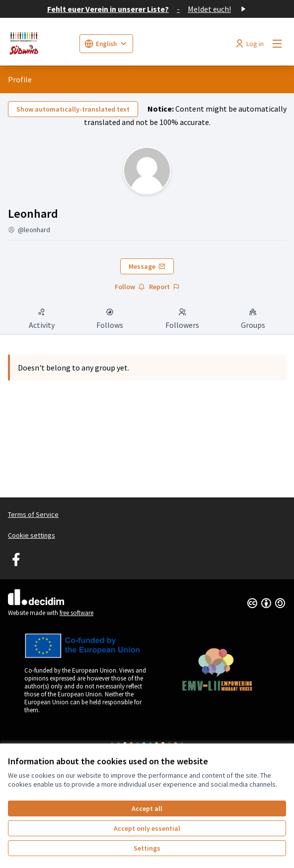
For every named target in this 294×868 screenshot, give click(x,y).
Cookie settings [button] (32, 535)
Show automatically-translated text (73, 109)
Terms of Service (33, 514)
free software (76, 613)
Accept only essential (147, 828)
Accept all (147, 808)
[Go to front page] (40, 44)
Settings (147, 848)
